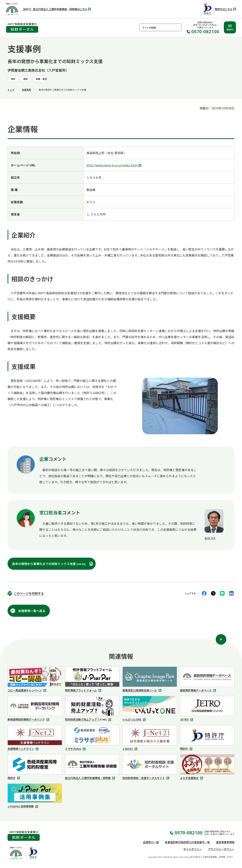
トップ (11, 90)
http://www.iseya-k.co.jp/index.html (114, 165)
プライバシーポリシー (221, 849)
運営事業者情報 (225, 842)
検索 (178, 27)
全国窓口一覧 (151, 842)
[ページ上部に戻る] (221, 639)
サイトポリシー (193, 849)
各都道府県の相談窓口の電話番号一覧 (187, 842)
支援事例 (26, 90)
